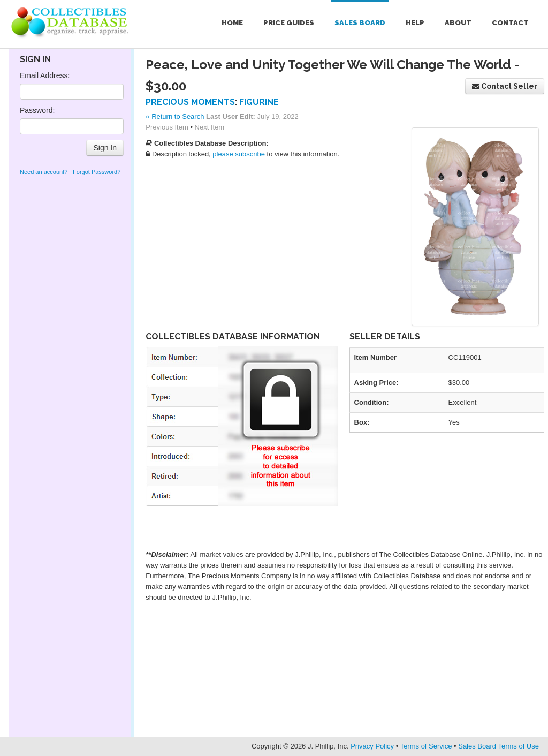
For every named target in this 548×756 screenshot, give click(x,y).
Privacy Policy (372, 746)
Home (232, 23)
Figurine (259, 102)
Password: (37, 110)
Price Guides (289, 23)
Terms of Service (426, 746)
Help (415, 23)
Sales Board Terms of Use (498, 746)
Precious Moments (190, 102)
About (458, 23)
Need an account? (44, 172)
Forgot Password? (97, 172)
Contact (510, 23)
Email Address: (45, 75)
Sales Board (360, 23)
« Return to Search (175, 116)
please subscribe (239, 154)
